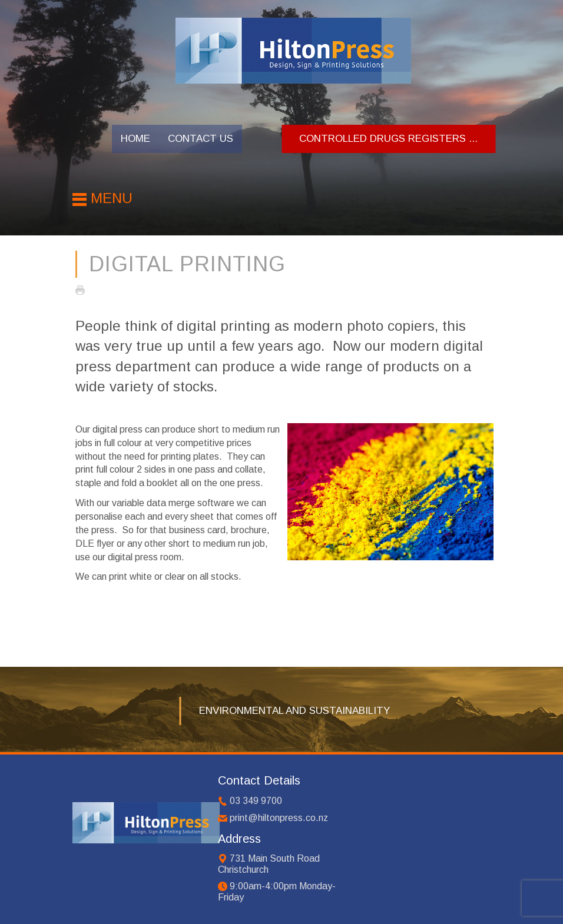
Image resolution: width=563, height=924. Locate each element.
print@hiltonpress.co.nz (279, 818)
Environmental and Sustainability (294, 711)
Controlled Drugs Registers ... (388, 139)
